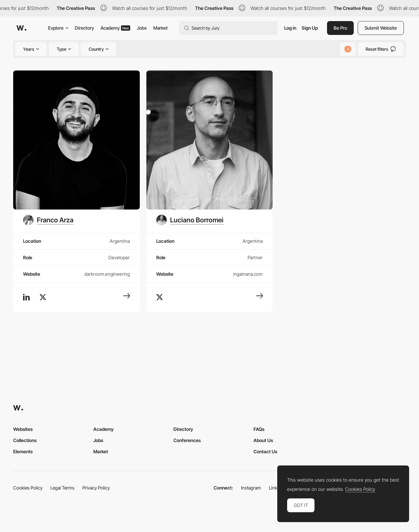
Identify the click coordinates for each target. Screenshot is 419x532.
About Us (263, 440)
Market (161, 28)
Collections (25, 440)
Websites (23, 429)
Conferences (187, 440)
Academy (115, 28)
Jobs (142, 28)
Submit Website (381, 28)
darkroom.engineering (107, 274)
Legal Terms (62, 488)
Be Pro (340, 28)
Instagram (251, 488)
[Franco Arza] (48, 220)
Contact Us (265, 451)
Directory (84, 28)
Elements (23, 451)
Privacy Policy (96, 488)
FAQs (259, 429)
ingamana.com (248, 274)
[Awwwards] (21, 28)
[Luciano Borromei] (190, 220)
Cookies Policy (28, 488)
